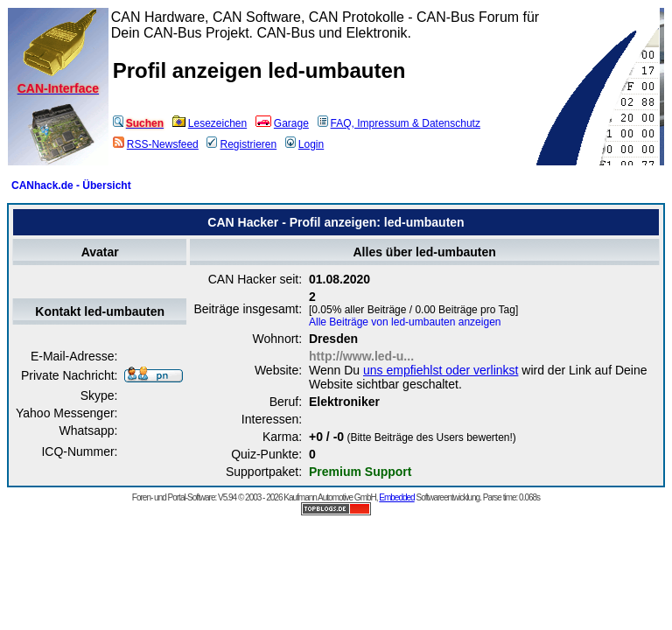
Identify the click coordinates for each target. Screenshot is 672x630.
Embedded (396, 497)
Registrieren (241, 144)
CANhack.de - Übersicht (71, 185)
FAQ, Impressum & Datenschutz (399, 123)
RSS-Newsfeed (156, 144)
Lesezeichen (210, 123)
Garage (282, 123)
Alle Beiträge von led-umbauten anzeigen (405, 322)
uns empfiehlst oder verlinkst (441, 370)
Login (304, 144)
